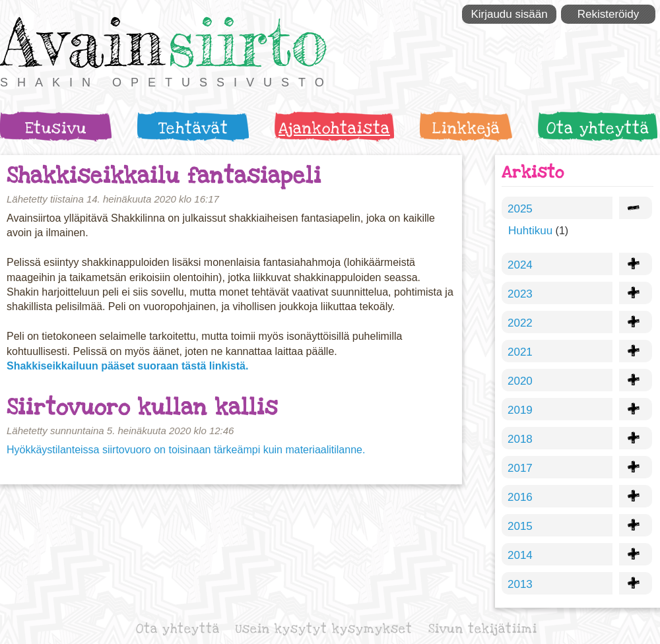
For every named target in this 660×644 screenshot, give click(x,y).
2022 (520, 323)
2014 (520, 555)
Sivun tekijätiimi (483, 629)
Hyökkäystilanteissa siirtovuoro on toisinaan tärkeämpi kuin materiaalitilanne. (186, 450)
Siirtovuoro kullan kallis (142, 407)
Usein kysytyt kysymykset (324, 629)
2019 (520, 410)
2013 (520, 584)
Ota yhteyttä (598, 128)
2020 (520, 381)
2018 (520, 439)
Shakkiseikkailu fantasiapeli (164, 176)
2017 (520, 468)
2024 (520, 265)
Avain (82, 42)
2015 (520, 526)
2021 (520, 352)
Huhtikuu (530, 231)
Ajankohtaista (334, 128)
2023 (520, 294)
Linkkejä (466, 128)
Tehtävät (193, 128)
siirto (247, 42)
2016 (520, 497)
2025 (520, 209)
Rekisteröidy (609, 14)
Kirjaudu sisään (509, 14)
